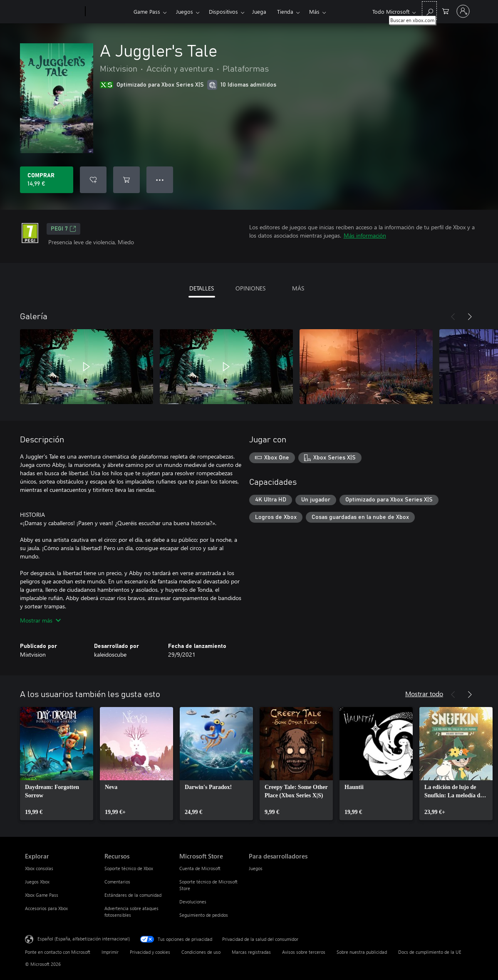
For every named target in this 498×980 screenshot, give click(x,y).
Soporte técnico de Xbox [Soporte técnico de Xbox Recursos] (129, 868)
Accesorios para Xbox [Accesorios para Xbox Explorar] (46, 908)
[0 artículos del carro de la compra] (446, 11)
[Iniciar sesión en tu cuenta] (463, 11)
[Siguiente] (470, 317)
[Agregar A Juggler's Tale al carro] (126, 180)
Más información (365, 235)
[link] (57, 764)
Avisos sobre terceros (304, 952)
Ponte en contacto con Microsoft (58, 952)
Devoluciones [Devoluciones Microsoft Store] (193, 902)
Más (314, 11)
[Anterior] (453, 317)
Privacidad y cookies (150, 952)
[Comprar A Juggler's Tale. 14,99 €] (47, 180)
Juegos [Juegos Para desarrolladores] (256, 868)
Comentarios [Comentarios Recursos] (117, 882)
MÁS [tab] (298, 288)
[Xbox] (108, 12)
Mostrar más (40, 620)
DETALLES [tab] (202, 288)
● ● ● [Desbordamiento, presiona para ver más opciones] (160, 180)
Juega (259, 11)
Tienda (285, 11)
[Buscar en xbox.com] (429, 11)
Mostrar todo (424, 693)
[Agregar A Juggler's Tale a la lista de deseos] (93, 180)
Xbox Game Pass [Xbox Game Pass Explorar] (42, 895)
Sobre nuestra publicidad (362, 952)
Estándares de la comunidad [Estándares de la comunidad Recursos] (133, 895)
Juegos (185, 11)
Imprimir (110, 952)
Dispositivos (223, 11)
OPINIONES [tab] (250, 288)
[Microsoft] (53, 12)
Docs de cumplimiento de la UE (430, 952)
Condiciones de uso (201, 952)
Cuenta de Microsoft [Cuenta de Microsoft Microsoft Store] (200, 868)
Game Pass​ (147, 11)
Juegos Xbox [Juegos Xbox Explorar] (37, 882)
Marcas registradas (251, 952)
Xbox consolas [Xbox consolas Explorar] (39, 868)
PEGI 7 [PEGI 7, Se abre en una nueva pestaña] (63, 229)
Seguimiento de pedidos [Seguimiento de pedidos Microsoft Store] (204, 915)
